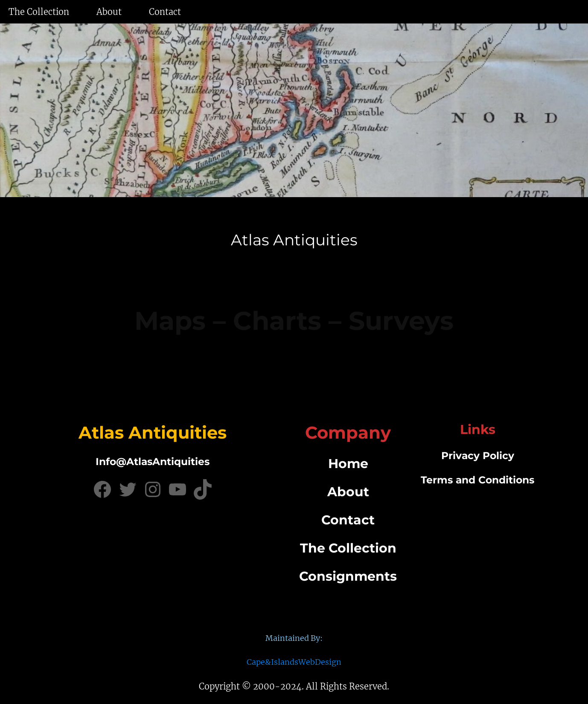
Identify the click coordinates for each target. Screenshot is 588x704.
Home (348, 464)
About (348, 492)
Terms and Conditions (477, 480)
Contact (348, 520)
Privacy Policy (478, 455)
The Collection (348, 548)
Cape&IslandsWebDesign (294, 662)
